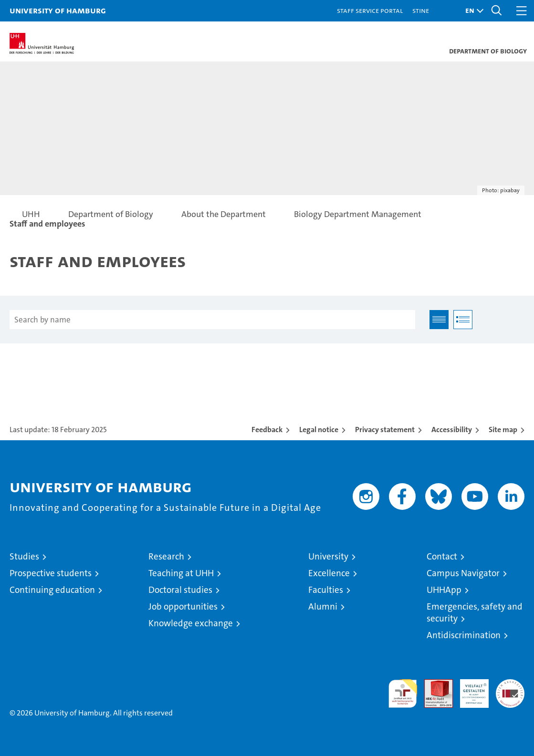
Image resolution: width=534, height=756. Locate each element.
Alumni (323, 606)
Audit (433, 684)
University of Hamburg (58, 10)
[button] (472, 11)
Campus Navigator (463, 573)
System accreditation (510, 689)
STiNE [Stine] (421, 10)
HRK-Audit (469, 689)
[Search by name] (212, 320)
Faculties (326, 590)
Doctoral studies (180, 590)
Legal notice (319, 430)
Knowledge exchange (191, 623)
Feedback (267, 430)
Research (166, 556)
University (328, 556)
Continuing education (52, 590)
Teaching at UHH (181, 573)
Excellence (329, 573)
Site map (503, 430)
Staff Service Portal (370, 10)
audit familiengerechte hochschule (403, 694)
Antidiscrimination (464, 635)
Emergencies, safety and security (475, 612)
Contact (442, 556)
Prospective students (51, 573)
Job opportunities (183, 606)
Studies (24, 556)
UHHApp (444, 590)
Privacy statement (385, 430)
